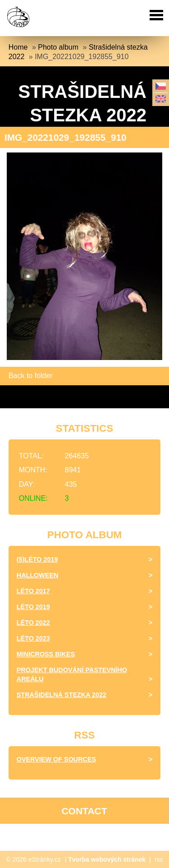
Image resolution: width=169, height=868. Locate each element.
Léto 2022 (33, 623)
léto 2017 (33, 591)
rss (159, 859)
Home (18, 47)
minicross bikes (46, 654)
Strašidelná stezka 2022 (62, 695)
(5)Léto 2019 (37, 559)
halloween (38, 575)
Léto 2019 (33, 607)
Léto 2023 (33, 638)
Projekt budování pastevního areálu (72, 674)
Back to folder (31, 376)
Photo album (58, 47)
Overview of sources (56, 759)
